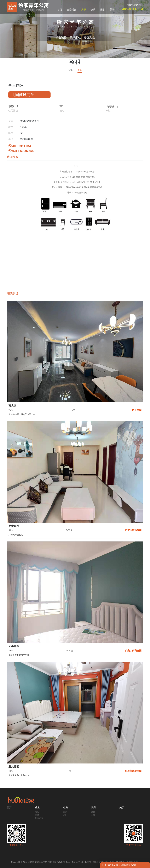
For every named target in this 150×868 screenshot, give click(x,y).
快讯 (93, 10)
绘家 (65, 812)
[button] (11, 29)
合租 (70, 70)
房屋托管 (71, 10)
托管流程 (39, 818)
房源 (83, 10)
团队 (103, 10)
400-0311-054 (20, 146)
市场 (93, 815)
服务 (37, 812)
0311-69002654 (21, 151)
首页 (60, 10)
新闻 (93, 812)
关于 (112, 10)
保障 (37, 815)
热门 (65, 815)
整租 (80, 70)
